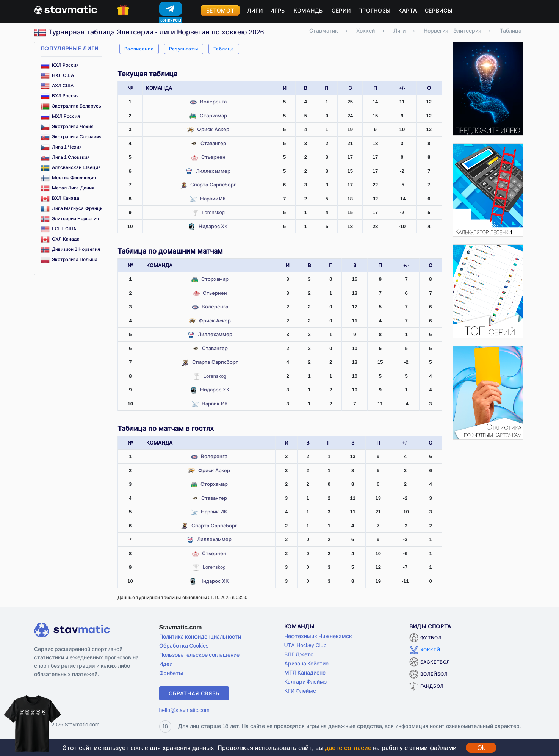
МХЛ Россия (60, 116)
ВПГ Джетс (299, 654)
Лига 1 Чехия (61, 147)
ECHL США (58, 229)
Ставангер (213, 143)
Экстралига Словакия (71, 137)
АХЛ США (57, 85)
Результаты (184, 49)
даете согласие (348, 748)
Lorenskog (213, 212)
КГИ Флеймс (300, 691)
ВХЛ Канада (60, 198)
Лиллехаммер (213, 171)
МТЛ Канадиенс (305, 672)
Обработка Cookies (184, 646)
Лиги (255, 10)
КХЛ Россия (60, 65)
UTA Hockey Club (305, 645)
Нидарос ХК (213, 226)
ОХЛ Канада (60, 239)
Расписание (139, 49)
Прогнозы (374, 10)
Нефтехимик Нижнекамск (318, 636)
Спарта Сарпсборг (213, 185)
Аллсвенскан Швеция (71, 167)
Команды (309, 10)
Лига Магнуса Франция (73, 208)
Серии (341, 10)
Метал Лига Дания (67, 188)
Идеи (166, 664)
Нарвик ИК (213, 199)
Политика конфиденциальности (200, 636)
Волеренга (213, 102)
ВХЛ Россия (60, 96)
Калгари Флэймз (306, 682)
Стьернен (213, 157)
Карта (408, 10)
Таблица (224, 49)
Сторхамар (213, 116)
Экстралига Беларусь (71, 106)
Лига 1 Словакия (65, 157)
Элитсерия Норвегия (70, 218)
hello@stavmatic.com (184, 710)
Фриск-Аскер (213, 129)
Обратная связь (194, 693)
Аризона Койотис (307, 663)
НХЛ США (57, 75)
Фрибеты (171, 673)
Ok (481, 748)
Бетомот (220, 10)
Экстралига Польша (69, 259)
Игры (278, 10)
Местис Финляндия (68, 178)
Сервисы (439, 10)
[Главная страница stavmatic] (66, 9)
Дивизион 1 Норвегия (70, 249)
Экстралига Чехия (67, 126)
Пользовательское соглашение (200, 655)
